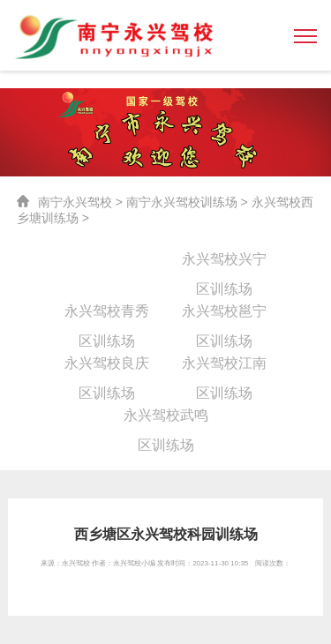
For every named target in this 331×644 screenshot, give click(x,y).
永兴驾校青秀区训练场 (107, 315)
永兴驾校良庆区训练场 (107, 367)
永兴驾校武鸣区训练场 (166, 419)
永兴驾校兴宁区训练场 (224, 263)
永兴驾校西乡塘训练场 (107, 263)
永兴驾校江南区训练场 (224, 367)
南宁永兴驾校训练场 (182, 202)
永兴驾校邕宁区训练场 (224, 315)
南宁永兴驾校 (75, 202)
